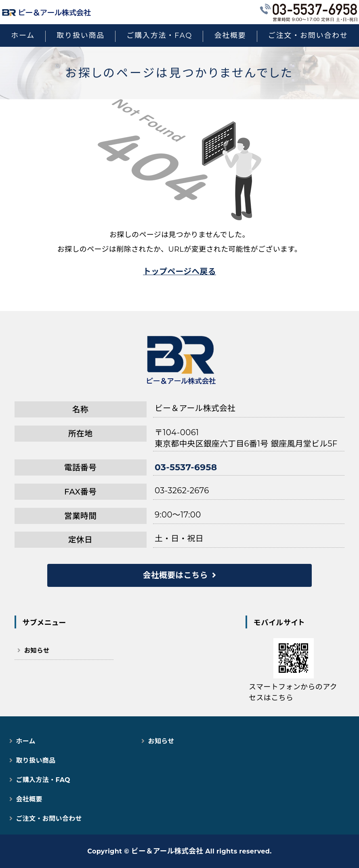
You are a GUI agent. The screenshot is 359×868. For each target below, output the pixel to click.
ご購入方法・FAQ (159, 35)
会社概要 (230, 35)
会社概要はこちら (175, 575)
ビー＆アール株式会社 (167, 851)
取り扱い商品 (81, 35)
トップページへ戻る (179, 271)
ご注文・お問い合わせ (308, 35)
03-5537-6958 (186, 467)
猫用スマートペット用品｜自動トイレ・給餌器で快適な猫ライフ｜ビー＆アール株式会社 (46, 12)
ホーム (23, 35)
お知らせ (37, 650)
